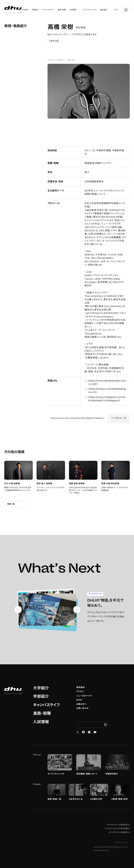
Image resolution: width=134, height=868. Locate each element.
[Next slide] (77, 610)
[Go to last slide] (18, 610)
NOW (79, 700)
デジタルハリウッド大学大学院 (117, 829)
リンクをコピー (119, 418)
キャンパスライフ (46, 705)
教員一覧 (14, 504)
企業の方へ (82, 704)
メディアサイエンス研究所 (119, 833)
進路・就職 (42, 714)
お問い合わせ (82, 708)
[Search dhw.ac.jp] (93, 725)
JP (115, 10)
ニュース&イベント (84, 696)
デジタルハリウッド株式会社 (118, 825)
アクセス (80, 692)
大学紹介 (41, 689)
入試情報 (41, 722)
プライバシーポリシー (122, 843)
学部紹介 (41, 697)
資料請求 (81, 688)
